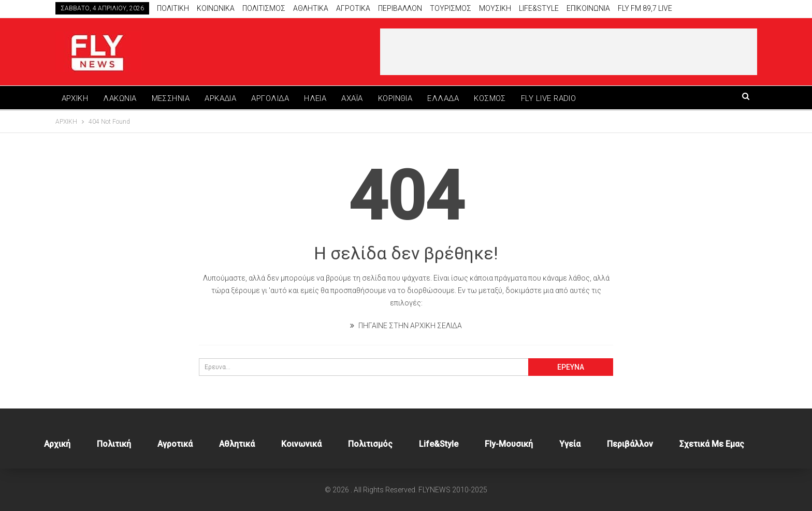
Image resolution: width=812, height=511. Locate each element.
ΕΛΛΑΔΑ (443, 98)
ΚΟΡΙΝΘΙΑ (395, 98)
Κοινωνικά (301, 444)
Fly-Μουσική (509, 444)
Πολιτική (114, 444)
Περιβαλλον (400, 8)
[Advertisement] (569, 52)
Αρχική (57, 444)
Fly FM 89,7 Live (645, 8)
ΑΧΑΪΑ (352, 98)
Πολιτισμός (370, 444)
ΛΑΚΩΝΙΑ (120, 98)
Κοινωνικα (216, 8)
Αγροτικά (175, 444)
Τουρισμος (451, 8)
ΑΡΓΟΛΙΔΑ (270, 98)
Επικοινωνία (588, 8)
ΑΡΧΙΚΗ (75, 98)
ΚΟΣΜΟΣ (490, 98)
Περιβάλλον (630, 444)
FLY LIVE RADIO (548, 98)
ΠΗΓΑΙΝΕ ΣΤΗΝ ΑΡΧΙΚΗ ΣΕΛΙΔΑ (406, 326)
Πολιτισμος (264, 8)
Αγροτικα (353, 8)
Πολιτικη (173, 8)
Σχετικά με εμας (712, 444)
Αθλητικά (311, 8)
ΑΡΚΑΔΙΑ (220, 98)
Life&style (539, 8)
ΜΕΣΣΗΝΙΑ (171, 98)
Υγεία (570, 444)
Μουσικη (495, 8)
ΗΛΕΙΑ (315, 98)
